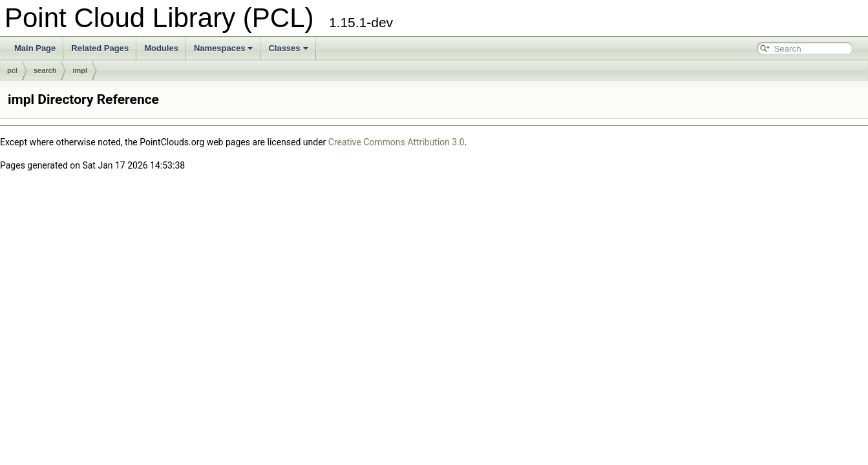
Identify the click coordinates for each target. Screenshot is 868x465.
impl (80, 70)
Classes (288, 48)
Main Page (35, 48)
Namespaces (224, 48)
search (45, 70)
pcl (12, 70)
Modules (161, 48)
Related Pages (100, 48)
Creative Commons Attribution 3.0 (397, 142)
